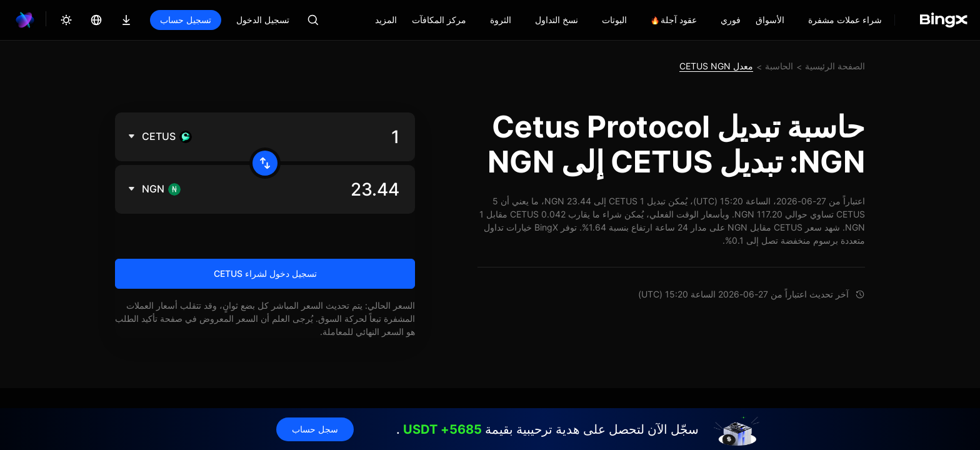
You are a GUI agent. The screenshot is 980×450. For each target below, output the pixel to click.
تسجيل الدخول (263, 20)
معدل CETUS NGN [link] (716, 66)
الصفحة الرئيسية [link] (835, 66)
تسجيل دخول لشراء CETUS (265, 273)
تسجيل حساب (186, 20)
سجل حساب (330, 429)
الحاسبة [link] (779, 66)
